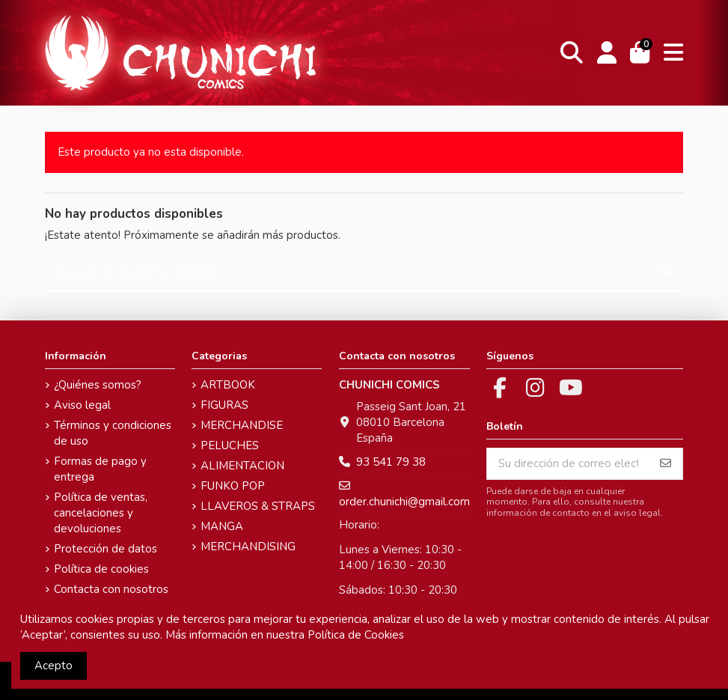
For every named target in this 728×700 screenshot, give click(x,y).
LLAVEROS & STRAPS (258, 506)
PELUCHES (230, 445)
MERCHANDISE (242, 425)
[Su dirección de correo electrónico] (568, 464)
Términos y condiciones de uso (113, 433)
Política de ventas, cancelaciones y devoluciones (101, 513)
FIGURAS (224, 405)
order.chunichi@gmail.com (404, 502)
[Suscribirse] (666, 464)
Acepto (53, 666)
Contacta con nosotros (111, 589)
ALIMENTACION (242, 466)
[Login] (606, 53)
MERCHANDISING (248, 547)
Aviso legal (82, 405)
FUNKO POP (233, 486)
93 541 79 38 (391, 462)
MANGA (222, 526)
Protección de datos (105, 549)
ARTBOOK (228, 385)
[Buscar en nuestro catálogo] (666, 272)
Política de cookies (101, 569)
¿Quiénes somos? (98, 385)
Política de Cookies (356, 635)
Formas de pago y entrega (100, 469)
